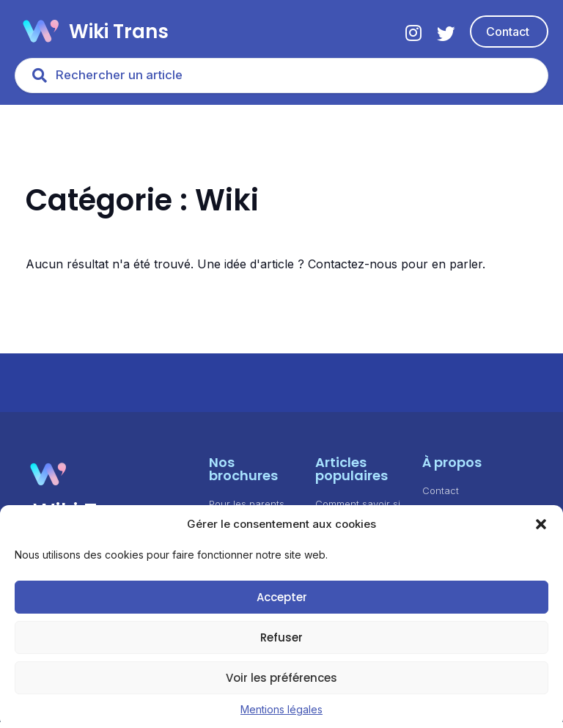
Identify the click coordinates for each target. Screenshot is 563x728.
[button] (541, 524)
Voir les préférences (281, 678)
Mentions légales (281, 709)
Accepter (282, 597)
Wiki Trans (119, 32)
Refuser (281, 637)
